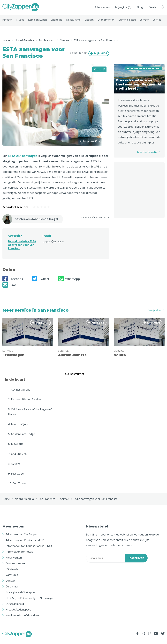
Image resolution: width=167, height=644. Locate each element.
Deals (152, 7)
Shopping (57, 22)
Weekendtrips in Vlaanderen (23, 619)
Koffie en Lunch (37, 22)
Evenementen (106, 22)
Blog (140, 7)
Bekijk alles (154, 314)
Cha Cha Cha (17, 458)
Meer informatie (147, 156)
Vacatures (12, 579)
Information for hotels (19, 555)
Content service (15, 567)
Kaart (99, 73)
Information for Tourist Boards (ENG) (29, 550)
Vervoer (144, 22)
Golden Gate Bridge (22, 438)
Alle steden (102, 7)
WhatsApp (69, 283)
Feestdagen (17, 477)
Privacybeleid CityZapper (21, 596)
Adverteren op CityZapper (22, 538)
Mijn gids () (123, 7)
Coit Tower (17, 487)
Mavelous (16, 448)
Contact (10, 584)
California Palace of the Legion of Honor (30, 416)
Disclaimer (12, 590)
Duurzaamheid (15, 608)
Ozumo (14, 467)
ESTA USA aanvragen (23, 160)
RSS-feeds (12, 573)
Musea (20, 22)
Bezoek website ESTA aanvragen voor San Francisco (22, 249)
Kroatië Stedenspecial (19, 613)
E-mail (10, 289)
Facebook (13, 283)
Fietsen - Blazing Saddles (25, 403)
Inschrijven (136, 562)
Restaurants (73, 22)
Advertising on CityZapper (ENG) (26, 544)
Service (157, 22)
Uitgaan (89, 22)
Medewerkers (14, 561)
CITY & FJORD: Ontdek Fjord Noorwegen (30, 602)
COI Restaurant (19, 393)
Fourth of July (18, 428)
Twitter (41, 283)
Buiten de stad (127, 22)
